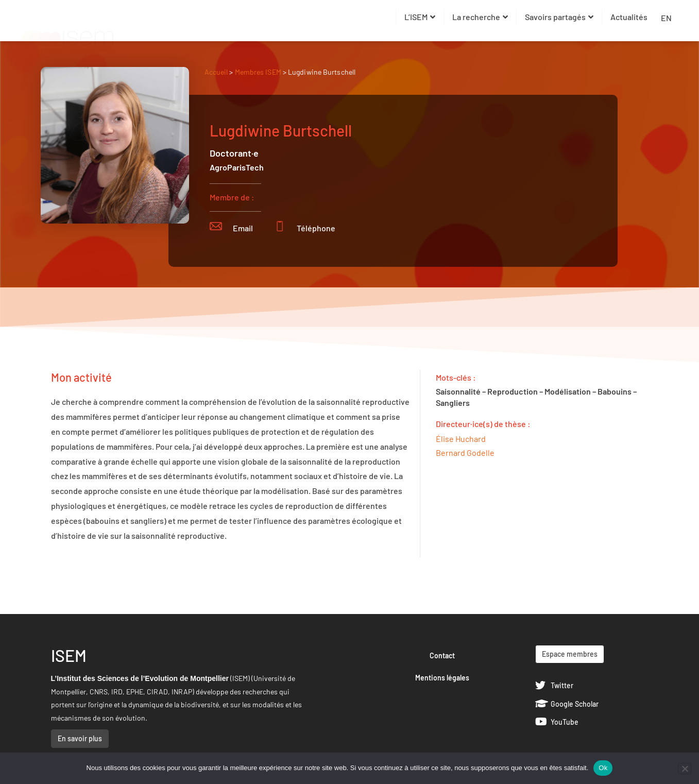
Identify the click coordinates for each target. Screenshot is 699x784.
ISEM (69, 655)
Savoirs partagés (559, 17)
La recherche (480, 17)
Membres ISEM (259, 72)
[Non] (685, 769)
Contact (442, 655)
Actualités (629, 17)
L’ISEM (420, 17)
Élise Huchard (461, 439)
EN (666, 18)
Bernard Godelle (465, 453)
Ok (603, 768)
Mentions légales (442, 678)
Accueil (216, 72)
